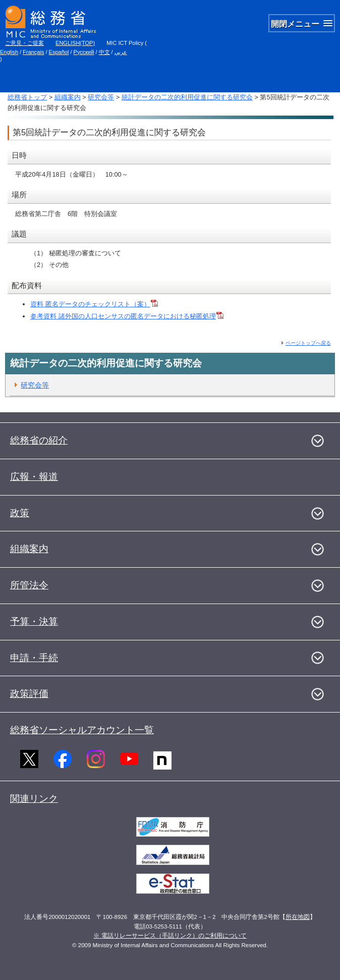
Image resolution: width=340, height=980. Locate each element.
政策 (20, 513)
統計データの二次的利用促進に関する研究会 (187, 97)
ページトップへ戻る (308, 343)
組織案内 (68, 97)
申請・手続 (34, 658)
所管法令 (29, 585)
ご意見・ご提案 (24, 43)
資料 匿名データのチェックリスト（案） (94, 304)
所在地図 (298, 917)
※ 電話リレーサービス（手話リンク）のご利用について (170, 936)
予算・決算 (34, 621)
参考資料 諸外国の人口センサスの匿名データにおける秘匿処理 (127, 316)
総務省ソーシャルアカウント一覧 (82, 730)
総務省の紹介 (39, 440)
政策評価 (29, 694)
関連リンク (34, 799)
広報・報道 (34, 477)
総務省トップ (27, 97)
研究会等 (101, 97)
